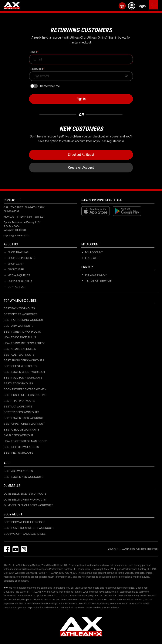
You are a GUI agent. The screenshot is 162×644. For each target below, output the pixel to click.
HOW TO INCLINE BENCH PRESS (25, 343)
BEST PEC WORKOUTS (18, 453)
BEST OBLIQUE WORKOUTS (22, 430)
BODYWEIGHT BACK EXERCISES (25, 534)
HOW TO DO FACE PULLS (20, 337)
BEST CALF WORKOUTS (19, 355)
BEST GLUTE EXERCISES (20, 349)
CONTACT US (16, 287)
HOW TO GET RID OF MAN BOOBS (25, 441)
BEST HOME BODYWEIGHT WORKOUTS (29, 528)
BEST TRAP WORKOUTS (19, 401)
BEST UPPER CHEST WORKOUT (24, 424)
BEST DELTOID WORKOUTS (21, 447)
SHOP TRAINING (18, 252)
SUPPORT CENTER (20, 281)
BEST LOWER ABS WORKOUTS (24, 477)
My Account (94, 252)
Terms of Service (98, 281)
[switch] (34, 86)
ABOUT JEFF (16, 269)
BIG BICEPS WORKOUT (19, 435)
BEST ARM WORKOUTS (19, 326)
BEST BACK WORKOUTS (19, 308)
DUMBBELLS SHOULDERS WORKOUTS (29, 505)
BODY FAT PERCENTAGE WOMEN (25, 389)
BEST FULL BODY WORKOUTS (23, 378)
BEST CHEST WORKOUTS (20, 366)
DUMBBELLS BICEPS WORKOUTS (25, 494)
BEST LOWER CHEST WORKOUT (25, 372)
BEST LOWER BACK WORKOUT (24, 418)
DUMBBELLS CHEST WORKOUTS (25, 500)
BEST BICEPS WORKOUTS (21, 314)
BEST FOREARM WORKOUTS (22, 332)
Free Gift (92, 258)
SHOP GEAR (15, 264)
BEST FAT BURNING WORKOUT (24, 320)
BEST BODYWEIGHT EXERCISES (25, 522)
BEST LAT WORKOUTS (18, 407)
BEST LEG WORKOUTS (18, 383)
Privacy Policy (96, 275)
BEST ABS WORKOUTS (18, 471)
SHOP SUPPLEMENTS (22, 258)
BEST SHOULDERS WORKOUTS (24, 360)
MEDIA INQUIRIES (19, 275)
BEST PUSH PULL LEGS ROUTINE (25, 395)
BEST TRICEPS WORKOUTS (21, 412)
